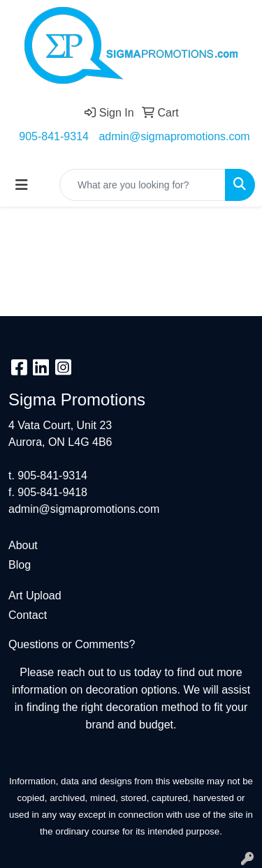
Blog (20, 565)
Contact (28, 615)
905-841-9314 (54, 136)
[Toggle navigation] (22, 185)
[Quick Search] (143, 185)
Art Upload (35, 596)
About (23, 545)
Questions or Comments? (72, 644)
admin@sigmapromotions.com (174, 136)
